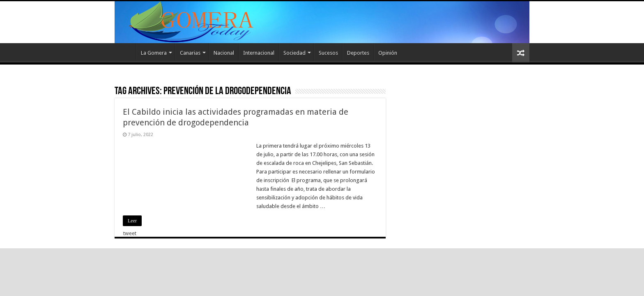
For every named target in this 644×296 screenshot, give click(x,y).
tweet (130, 233)
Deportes (358, 53)
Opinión (388, 53)
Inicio (125, 52)
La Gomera (154, 53)
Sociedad (294, 53)
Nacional (224, 53)
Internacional (259, 53)
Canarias (190, 53)
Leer (132, 221)
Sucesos (328, 53)
